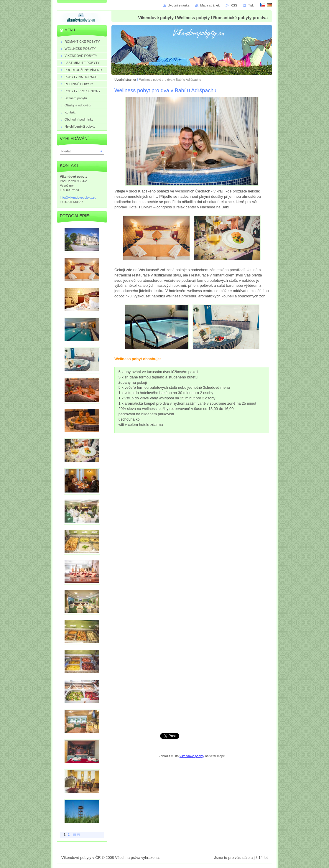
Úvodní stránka (125, 80)
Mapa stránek (210, 5)
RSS (234, 5)
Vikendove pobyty (192, 756)
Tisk (251, 5)
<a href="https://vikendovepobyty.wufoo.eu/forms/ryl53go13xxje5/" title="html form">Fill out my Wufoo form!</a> (192, 587)
